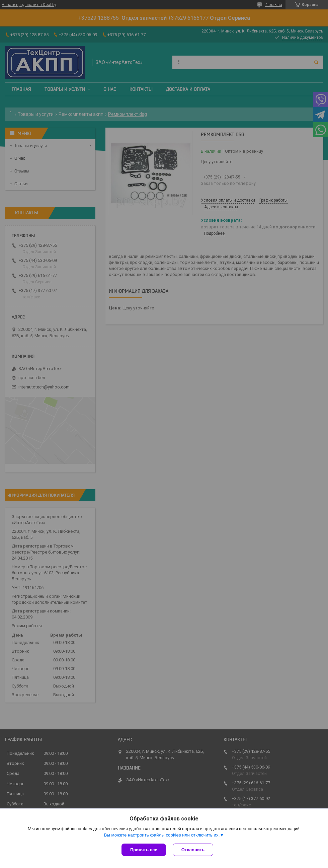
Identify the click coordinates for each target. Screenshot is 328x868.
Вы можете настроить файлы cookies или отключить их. (162, 835)
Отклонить (193, 850)
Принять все (144, 850)
